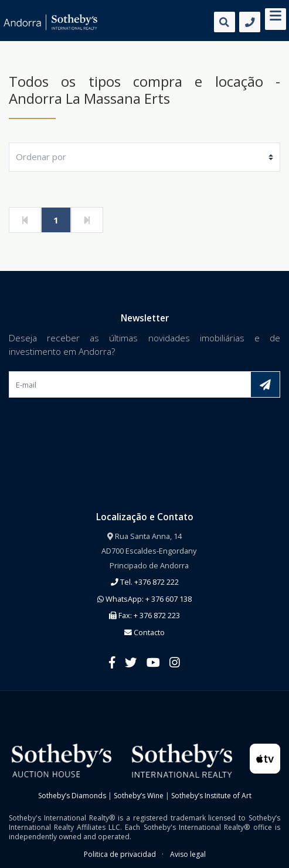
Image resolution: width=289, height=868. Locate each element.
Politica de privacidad (120, 854)
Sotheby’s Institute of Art (211, 796)
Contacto (144, 632)
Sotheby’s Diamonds (72, 796)
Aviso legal (188, 854)
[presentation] (98, 425)
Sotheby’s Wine (139, 796)
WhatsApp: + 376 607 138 (144, 599)
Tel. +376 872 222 (145, 582)
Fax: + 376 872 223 (144, 615)
